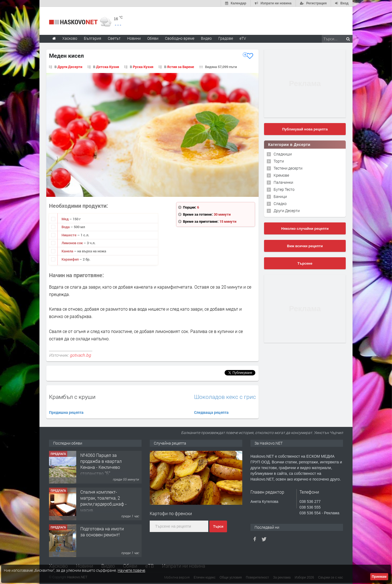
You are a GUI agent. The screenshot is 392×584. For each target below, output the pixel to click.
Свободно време (180, 38)
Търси (218, 527)
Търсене (305, 263)
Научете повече (131, 570)
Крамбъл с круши (72, 397)
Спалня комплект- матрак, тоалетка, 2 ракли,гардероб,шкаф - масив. (103, 501)
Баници (280, 196)
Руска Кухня (143, 67)
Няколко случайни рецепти (305, 229)
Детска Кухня (108, 67)
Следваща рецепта (211, 412)
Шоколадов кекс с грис (225, 397)
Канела (68, 251)
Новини (134, 38)
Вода (66, 227)
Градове (226, 38)
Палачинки (283, 182)
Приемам (379, 577)
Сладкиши (283, 154)
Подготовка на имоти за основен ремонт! (102, 532)
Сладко (280, 204)
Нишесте (69, 235)
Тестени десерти (288, 168)
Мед (65, 219)
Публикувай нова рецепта (305, 129)
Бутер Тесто (284, 189)
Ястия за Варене (181, 67)
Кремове (281, 175)
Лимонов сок (73, 243)
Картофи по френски (171, 513)
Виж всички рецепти (305, 246)
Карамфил (71, 259)
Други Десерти (70, 67)
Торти (279, 161)
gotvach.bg (80, 355)
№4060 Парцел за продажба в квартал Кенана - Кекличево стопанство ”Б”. (101, 464)
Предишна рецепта (66, 412)
